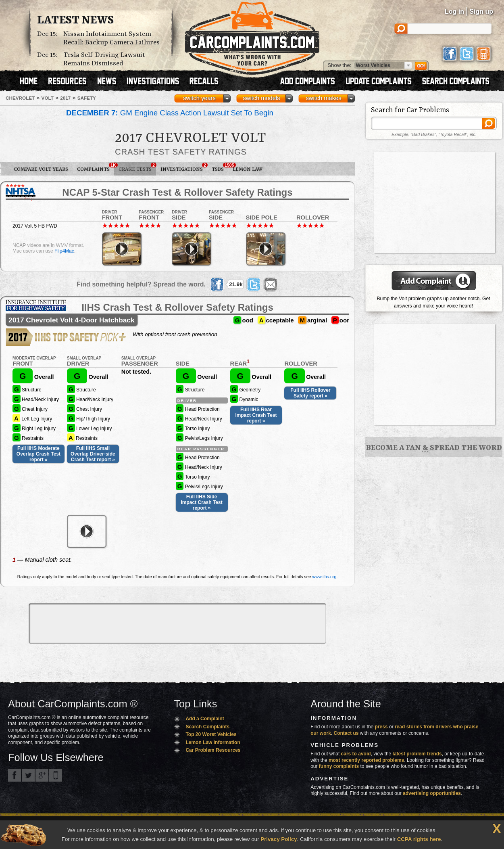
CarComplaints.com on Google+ (42, 775)
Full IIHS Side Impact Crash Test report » (202, 502)
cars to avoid (356, 754)
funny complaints (339, 766)
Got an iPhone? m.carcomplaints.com (56, 775)
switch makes (324, 98)
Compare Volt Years (41, 169)
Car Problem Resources (213, 750)
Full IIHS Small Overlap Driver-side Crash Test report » (93, 454)
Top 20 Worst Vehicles (211, 734)
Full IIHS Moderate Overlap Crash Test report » (39, 454)
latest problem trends (417, 754)
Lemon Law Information (213, 742)
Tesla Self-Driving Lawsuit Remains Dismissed (104, 59)
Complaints (96, 167)
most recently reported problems (366, 760)
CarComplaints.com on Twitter (28, 775)
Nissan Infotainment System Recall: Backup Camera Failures (111, 38)
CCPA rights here (419, 839)
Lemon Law (248, 169)
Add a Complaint (205, 719)
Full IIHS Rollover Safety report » (310, 393)
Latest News (75, 21)
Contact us (346, 733)
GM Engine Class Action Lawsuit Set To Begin (170, 113)
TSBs (220, 167)
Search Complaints (207, 727)
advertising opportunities (432, 793)
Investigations (184, 167)
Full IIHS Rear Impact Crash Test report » (256, 415)
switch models (261, 98)
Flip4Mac (64, 251)
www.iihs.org (325, 577)
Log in (454, 12)
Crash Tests (137, 167)
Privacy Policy (279, 839)
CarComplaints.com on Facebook (15, 775)
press (381, 727)
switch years (199, 98)
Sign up (481, 12)
